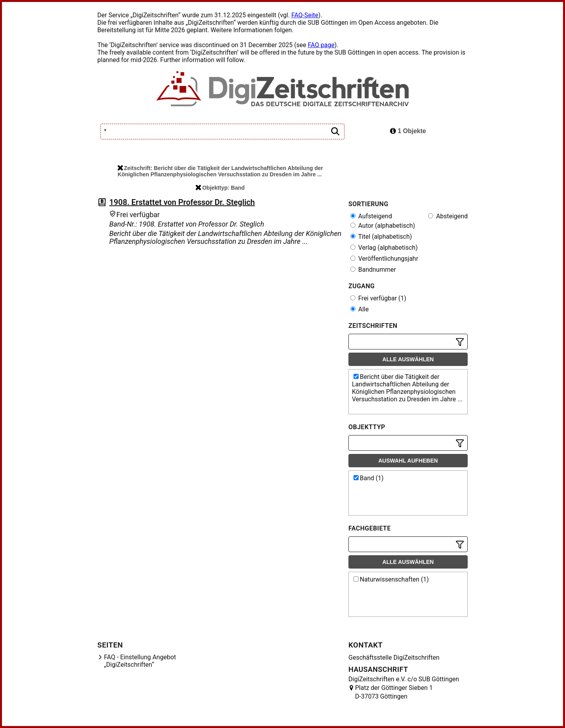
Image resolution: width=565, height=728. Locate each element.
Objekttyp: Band (220, 188)
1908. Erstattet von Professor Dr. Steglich (182, 202)
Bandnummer (373, 270)
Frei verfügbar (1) (378, 298)
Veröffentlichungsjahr (384, 259)
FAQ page (321, 45)
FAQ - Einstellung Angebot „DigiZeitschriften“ (140, 661)
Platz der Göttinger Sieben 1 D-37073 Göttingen (394, 692)
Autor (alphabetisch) (383, 226)
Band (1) (369, 478)
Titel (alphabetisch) (381, 237)
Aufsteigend (371, 216)
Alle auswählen (408, 359)
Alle (360, 309)
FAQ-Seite (305, 15)
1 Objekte (408, 131)
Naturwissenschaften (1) (391, 579)
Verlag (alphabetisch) (384, 248)
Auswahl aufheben (408, 461)
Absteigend (448, 216)
